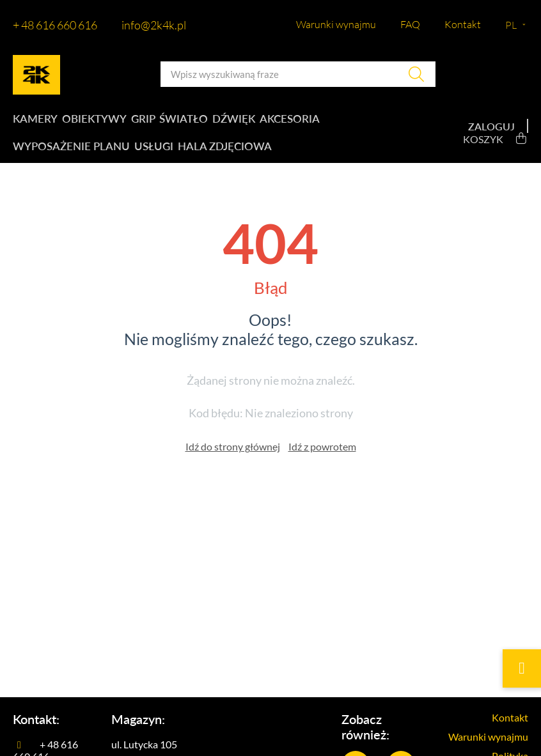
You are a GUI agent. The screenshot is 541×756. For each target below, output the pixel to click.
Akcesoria (303, 121)
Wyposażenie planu (67, 154)
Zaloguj (491, 131)
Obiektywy (95, 121)
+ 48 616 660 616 (55, 25)
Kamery (34, 121)
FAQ (410, 24)
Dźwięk (245, 121)
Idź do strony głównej (233, 457)
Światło (192, 121)
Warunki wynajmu (336, 24)
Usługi (150, 154)
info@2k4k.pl (154, 25)
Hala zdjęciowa (223, 154)
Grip (147, 121)
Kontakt (463, 24)
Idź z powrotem (322, 457)
